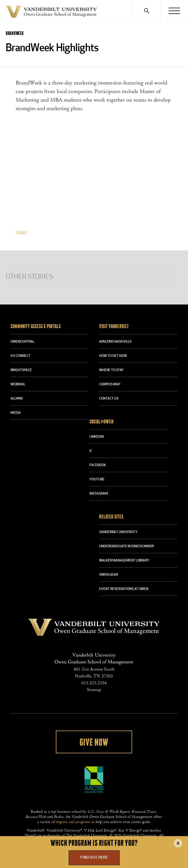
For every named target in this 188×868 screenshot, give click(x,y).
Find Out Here (94, 858)
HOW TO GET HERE (113, 356)
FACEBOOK (98, 465)
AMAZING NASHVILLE (116, 342)
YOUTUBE (97, 480)
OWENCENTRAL (23, 342)
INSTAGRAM (99, 494)
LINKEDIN (97, 437)
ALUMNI (17, 399)
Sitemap (94, 690)
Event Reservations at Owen (124, 589)
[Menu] (174, 11)
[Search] (147, 11)
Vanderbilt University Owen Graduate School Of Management (51, 13)
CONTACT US (109, 399)
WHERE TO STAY (111, 370)
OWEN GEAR (109, 575)
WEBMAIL (18, 384)
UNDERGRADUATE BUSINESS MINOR (126, 546)
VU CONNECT (21, 356)
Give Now (94, 742)
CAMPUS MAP (110, 384)
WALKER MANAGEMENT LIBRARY (124, 561)
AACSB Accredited (94, 780)
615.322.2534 (94, 683)
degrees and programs (73, 822)
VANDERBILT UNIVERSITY (118, 532)
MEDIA (16, 413)
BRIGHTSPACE (21, 370)
